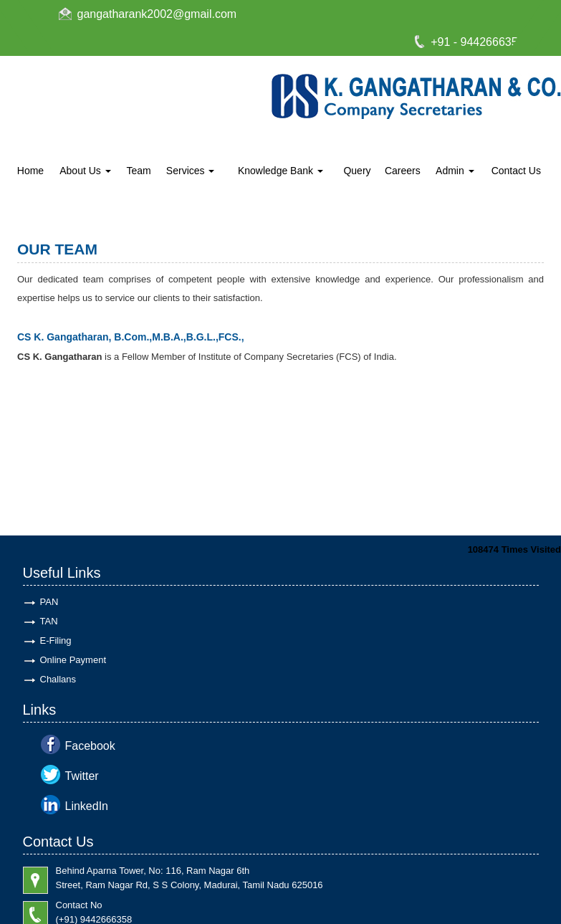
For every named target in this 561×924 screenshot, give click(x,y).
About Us (85, 171)
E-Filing (56, 640)
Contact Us (516, 171)
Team (138, 171)
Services (191, 171)
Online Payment (73, 660)
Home (30, 171)
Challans (58, 679)
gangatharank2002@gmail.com (157, 14)
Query (357, 171)
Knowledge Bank (280, 171)
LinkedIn (87, 806)
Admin (455, 171)
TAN (49, 621)
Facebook (90, 746)
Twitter (82, 776)
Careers (403, 171)
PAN (49, 602)
